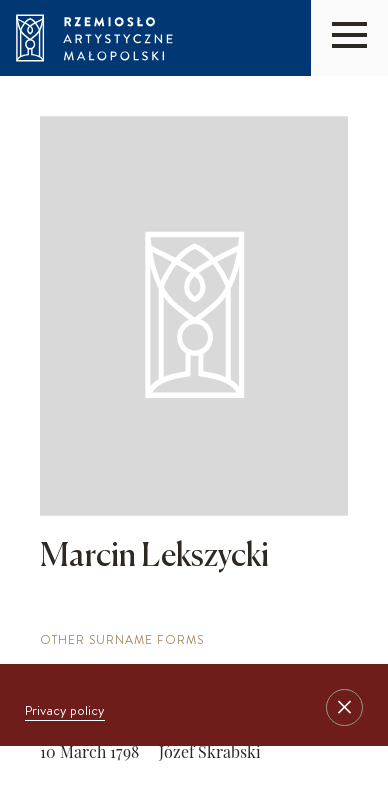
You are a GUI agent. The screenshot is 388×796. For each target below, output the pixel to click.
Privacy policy (65, 710)
